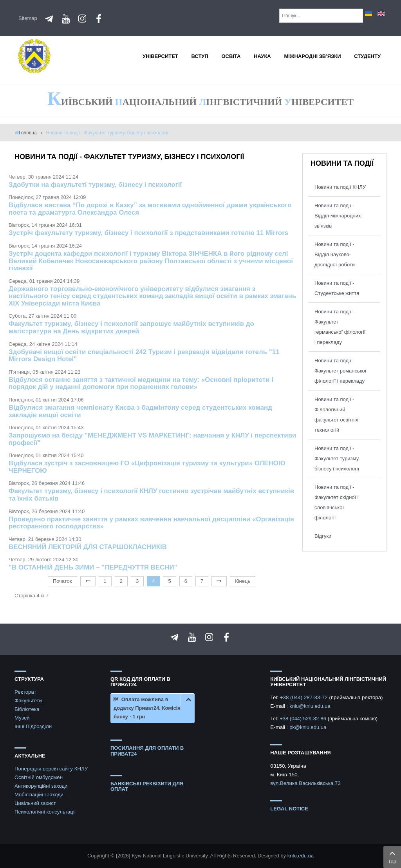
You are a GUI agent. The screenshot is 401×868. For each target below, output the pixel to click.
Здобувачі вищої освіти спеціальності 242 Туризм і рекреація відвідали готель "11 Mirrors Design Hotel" (144, 356)
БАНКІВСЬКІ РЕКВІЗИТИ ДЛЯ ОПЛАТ (147, 786)
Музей (22, 718)
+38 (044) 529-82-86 (304, 719)
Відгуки (323, 536)
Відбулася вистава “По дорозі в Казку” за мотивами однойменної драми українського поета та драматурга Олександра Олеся (150, 209)
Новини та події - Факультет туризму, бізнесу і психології (337, 458)
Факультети (28, 701)
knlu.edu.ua (301, 856)
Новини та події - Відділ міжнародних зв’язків (338, 216)
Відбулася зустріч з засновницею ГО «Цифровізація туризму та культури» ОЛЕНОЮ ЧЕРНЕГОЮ (147, 467)
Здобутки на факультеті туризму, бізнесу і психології (95, 185)
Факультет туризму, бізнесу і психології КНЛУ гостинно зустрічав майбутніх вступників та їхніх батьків (151, 495)
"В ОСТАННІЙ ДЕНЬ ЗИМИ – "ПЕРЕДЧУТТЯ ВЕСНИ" (93, 567)
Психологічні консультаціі (45, 812)
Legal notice (289, 809)
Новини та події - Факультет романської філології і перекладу (340, 371)
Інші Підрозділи (33, 726)
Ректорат (25, 692)
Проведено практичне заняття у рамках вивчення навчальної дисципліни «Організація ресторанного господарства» (151, 523)
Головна (28, 133)
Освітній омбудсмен (39, 777)
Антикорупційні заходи (41, 786)
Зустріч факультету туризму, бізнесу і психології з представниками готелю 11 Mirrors (148, 233)
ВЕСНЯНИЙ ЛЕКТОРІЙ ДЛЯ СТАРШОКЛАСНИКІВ (88, 547)
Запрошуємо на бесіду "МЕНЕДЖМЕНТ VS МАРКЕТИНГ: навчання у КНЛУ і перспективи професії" (153, 439)
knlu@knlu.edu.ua (310, 706)
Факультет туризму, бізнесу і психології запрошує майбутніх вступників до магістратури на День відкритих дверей (131, 327)
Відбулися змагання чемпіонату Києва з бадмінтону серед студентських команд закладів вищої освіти (140, 411)
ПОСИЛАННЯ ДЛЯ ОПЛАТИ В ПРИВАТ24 (147, 751)
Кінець (243, 581)
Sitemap (28, 18)
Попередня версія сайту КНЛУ (51, 769)
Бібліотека (27, 709)
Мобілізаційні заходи (39, 795)
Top (392, 856)
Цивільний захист (35, 803)
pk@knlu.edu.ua (308, 727)
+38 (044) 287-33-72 (305, 697)
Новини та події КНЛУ (340, 187)
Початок (62, 581)
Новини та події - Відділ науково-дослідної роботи (335, 254)
